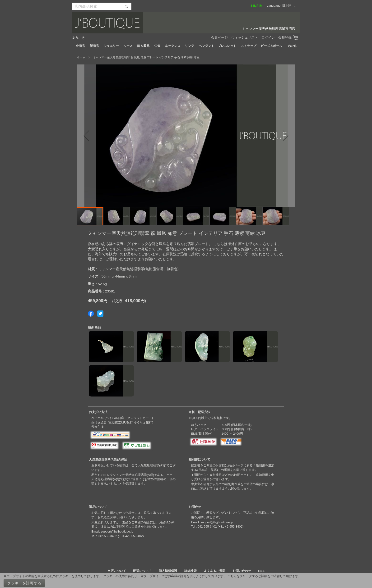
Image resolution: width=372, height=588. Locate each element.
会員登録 (285, 37)
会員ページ (219, 37)
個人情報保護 (168, 571)
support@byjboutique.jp (117, 531)
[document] (186, 581)
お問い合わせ (242, 571)
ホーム (81, 57)
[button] (290, 6)
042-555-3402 (107, 536)
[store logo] (186, 23)
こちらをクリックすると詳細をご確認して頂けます (263, 576)
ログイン (268, 37)
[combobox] (102, 6)
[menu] (186, 46)
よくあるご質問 (215, 571)
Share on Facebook (91, 314)
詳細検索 (191, 571)
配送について (142, 571)
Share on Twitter (100, 314)
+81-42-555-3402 (131, 536)
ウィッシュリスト (245, 37)
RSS (261, 571)
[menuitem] (80, 46)
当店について (117, 571)
